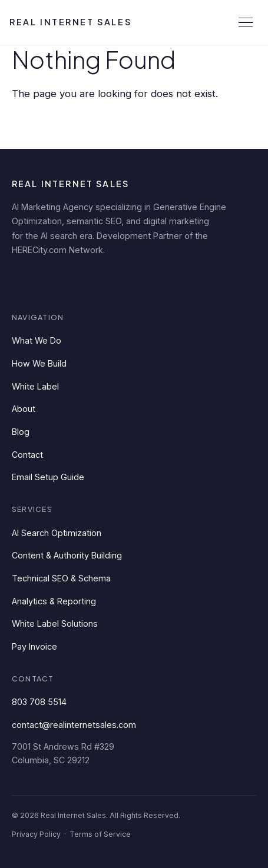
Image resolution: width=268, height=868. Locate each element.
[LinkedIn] (25, 280)
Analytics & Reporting (54, 601)
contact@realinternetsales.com (74, 725)
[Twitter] (95, 280)
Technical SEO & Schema (61, 578)
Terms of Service (100, 834)
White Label (35, 386)
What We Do (37, 340)
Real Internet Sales (70, 22)
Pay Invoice (34, 646)
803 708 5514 (39, 702)
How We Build (39, 363)
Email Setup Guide (48, 477)
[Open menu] (246, 22)
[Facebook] (60, 280)
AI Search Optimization (57, 533)
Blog (21, 432)
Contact (27, 455)
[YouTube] (131, 280)
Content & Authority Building (67, 555)
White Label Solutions (55, 623)
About (24, 409)
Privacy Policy (36, 834)
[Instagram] (166, 280)
